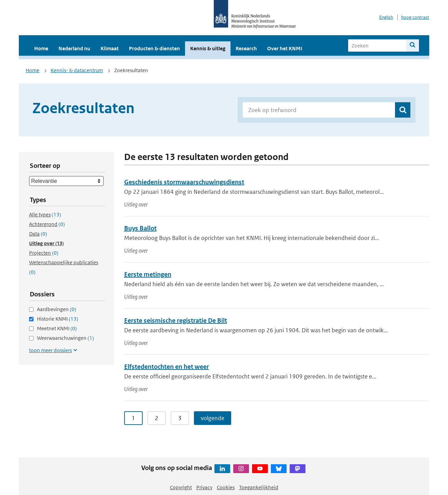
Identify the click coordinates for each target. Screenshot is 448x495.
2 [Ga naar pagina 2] (157, 418)
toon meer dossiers (50, 350)
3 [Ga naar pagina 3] (180, 418)
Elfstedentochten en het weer (167, 367)
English (386, 17)
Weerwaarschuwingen (65, 338)
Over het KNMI (285, 48)
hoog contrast (415, 17)
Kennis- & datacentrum (77, 70)
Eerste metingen (148, 274)
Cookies (226, 487)
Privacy (204, 487)
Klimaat (110, 48)
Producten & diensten (154, 48)
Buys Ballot (140, 228)
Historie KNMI (58, 319)
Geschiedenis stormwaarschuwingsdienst (184, 182)
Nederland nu (74, 48)
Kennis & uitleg (208, 48)
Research (246, 48)
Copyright (181, 487)
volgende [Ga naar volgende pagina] (213, 418)
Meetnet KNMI (57, 328)
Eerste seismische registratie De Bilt (176, 320)
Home (41, 48)
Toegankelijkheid (259, 487)
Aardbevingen (57, 309)
